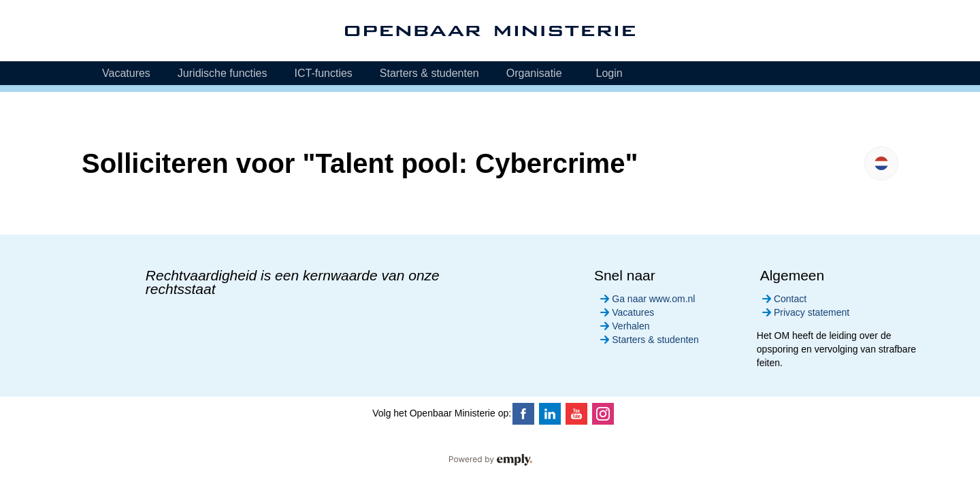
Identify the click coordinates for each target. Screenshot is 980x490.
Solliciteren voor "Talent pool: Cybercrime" (360, 163)
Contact (783, 299)
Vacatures (626, 312)
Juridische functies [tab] (223, 73)
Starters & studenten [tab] (429, 73)
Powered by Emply (490, 460)
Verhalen (623, 326)
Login (609, 73)
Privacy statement (804, 312)
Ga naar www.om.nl (646, 299)
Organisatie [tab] (534, 73)
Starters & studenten (648, 340)
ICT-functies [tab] (323, 73)
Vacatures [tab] (126, 73)
